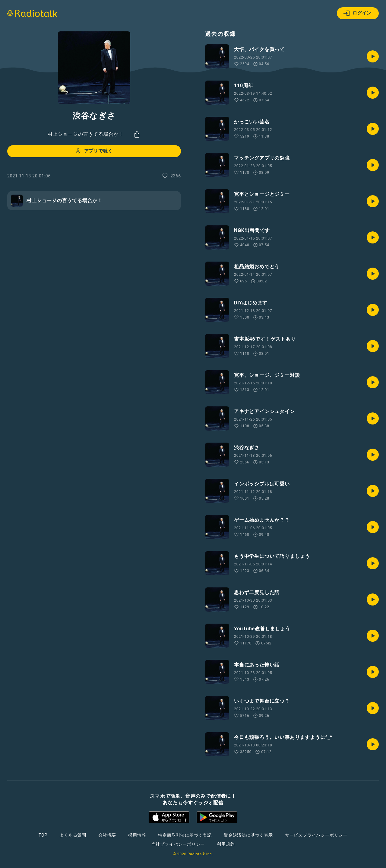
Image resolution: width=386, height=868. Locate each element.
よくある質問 (73, 835)
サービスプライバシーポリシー (316, 835)
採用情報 (137, 835)
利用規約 (226, 844)
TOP (43, 835)
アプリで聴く (94, 151)
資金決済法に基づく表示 (248, 835)
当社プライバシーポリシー (178, 844)
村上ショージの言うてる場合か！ (86, 134)
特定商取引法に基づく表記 (185, 835)
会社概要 (107, 835)
